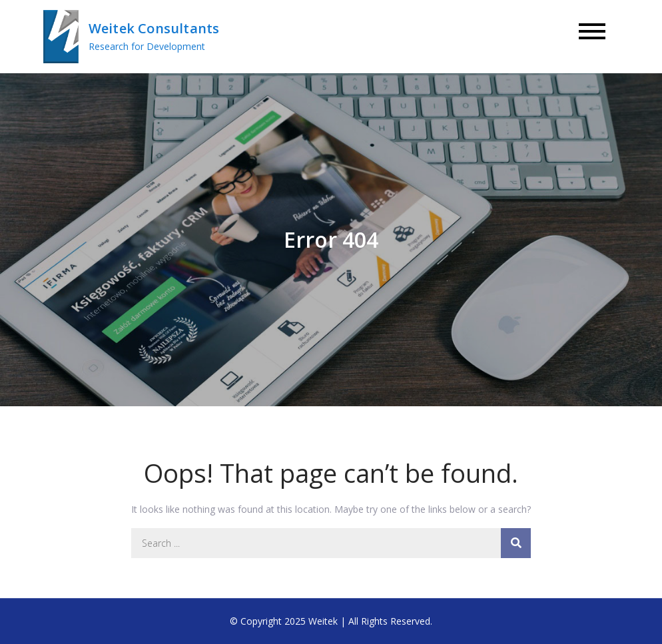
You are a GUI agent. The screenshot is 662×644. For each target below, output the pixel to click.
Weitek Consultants (154, 28)
